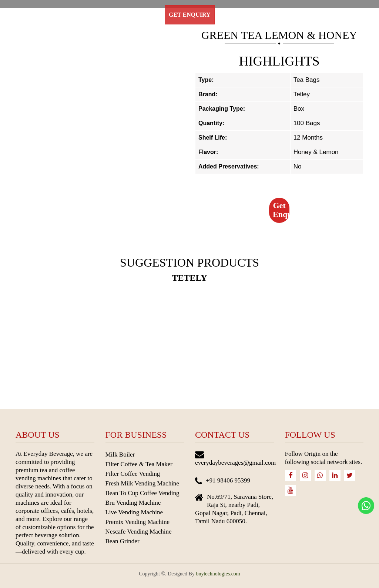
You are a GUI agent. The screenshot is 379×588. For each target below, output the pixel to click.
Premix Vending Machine (137, 522)
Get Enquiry (190, 15)
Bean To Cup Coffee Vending (142, 493)
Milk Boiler (120, 455)
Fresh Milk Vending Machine (142, 483)
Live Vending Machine (134, 512)
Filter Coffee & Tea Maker (139, 464)
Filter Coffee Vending (133, 474)
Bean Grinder (123, 541)
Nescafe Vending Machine (139, 532)
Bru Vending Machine (133, 503)
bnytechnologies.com (218, 574)
